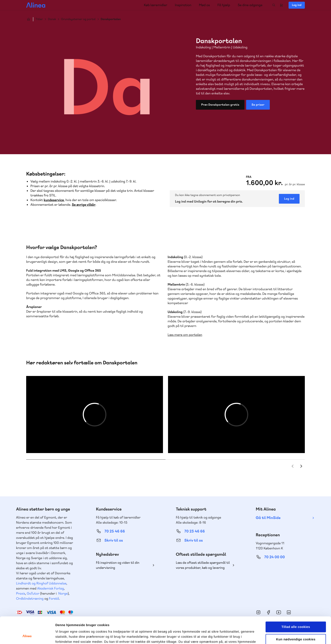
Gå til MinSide (268, 518)
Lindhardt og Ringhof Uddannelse (41, 583)
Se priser (258, 105)
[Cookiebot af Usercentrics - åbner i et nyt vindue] (27, 636)
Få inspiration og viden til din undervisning (118, 565)
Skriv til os (114, 540)
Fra (249, 177)
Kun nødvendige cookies (296, 614)
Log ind (297, 5)
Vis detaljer (219, 636)
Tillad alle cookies (296, 602)
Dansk (52, 19)
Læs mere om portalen (185, 335)
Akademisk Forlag (51, 588)
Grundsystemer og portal (78, 19)
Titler (39, 19)
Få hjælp (224, 5)
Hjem (28, 19)
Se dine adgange (250, 5)
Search (274, 5)
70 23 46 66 (195, 531)
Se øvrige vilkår (84, 205)
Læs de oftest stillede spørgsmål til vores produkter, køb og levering (203, 565)
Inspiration (183, 5)
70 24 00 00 (275, 557)
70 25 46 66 (115, 531)
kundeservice (54, 200)
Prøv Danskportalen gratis (220, 105)
